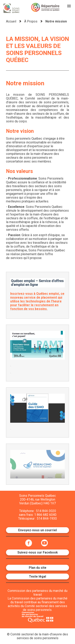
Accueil (11, 21)
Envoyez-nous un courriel (37, 530)
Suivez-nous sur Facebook (38, 552)
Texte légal (37, 576)
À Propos (31, 21)
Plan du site (38, 568)
